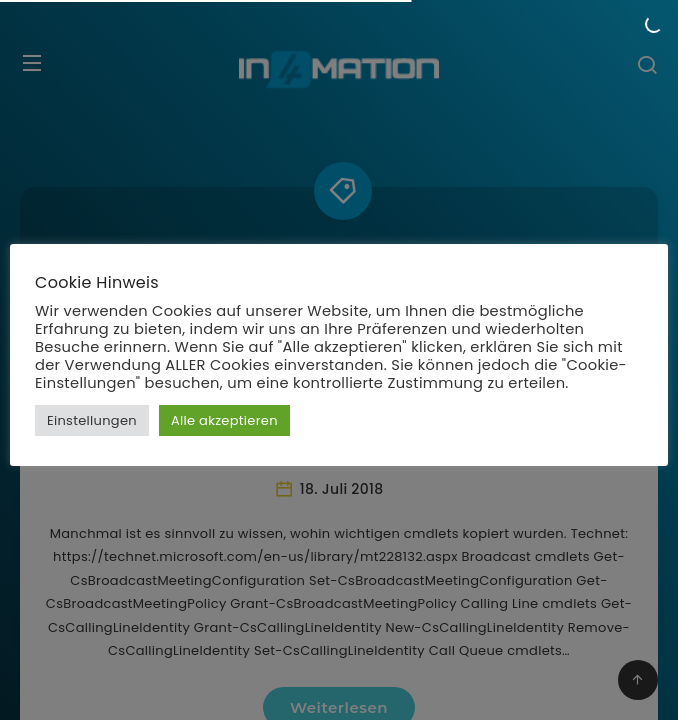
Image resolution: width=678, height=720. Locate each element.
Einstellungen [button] (92, 420)
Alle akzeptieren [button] (224, 420)
